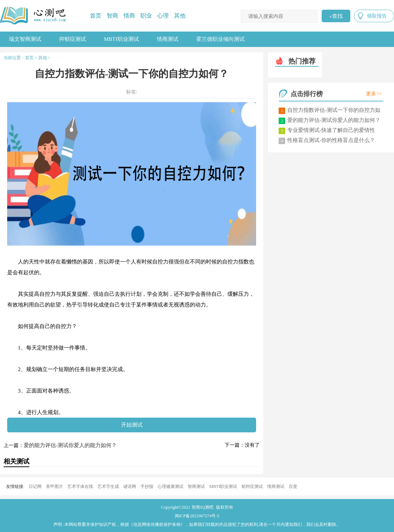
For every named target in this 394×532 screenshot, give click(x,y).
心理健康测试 (170, 486)
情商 (129, 16)
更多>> (374, 94)
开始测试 (132, 425)
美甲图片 (54, 486)
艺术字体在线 (80, 486)
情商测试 (168, 39)
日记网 (35, 486)
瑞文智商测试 (25, 39)
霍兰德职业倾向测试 (220, 39)
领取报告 (377, 16)
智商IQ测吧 (203, 507)
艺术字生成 (108, 486)
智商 (112, 16)
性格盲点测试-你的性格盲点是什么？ (331, 140)
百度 (293, 486)
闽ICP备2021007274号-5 (197, 516)
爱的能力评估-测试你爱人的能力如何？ (70, 445)
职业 (146, 16)
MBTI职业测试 (121, 39)
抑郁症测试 (73, 39)
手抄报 (147, 486)
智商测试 (196, 486)
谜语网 (130, 486)
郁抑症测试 (252, 486)
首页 (96, 16)
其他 (180, 16)
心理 (163, 16)
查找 (336, 16)
